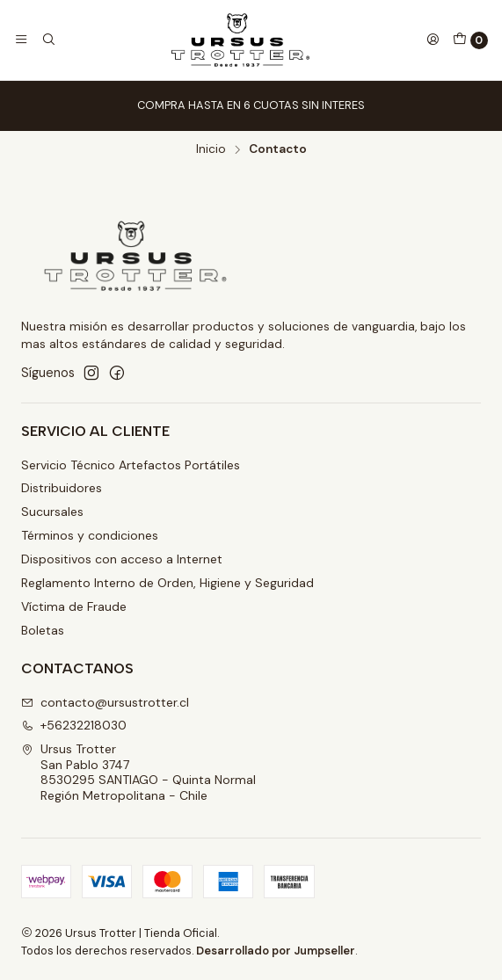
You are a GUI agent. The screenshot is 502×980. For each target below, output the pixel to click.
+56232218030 (74, 725)
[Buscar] (47, 40)
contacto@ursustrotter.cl (105, 702)
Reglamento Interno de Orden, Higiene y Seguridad (167, 583)
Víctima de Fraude (74, 606)
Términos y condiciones (90, 535)
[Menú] (21, 40)
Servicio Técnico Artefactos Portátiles (131, 465)
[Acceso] (433, 40)
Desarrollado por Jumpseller (276, 951)
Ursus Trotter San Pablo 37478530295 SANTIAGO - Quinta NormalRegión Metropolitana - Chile (138, 772)
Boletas (43, 630)
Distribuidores (62, 488)
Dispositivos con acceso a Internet (122, 559)
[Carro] (470, 40)
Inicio (211, 149)
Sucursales (52, 512)
